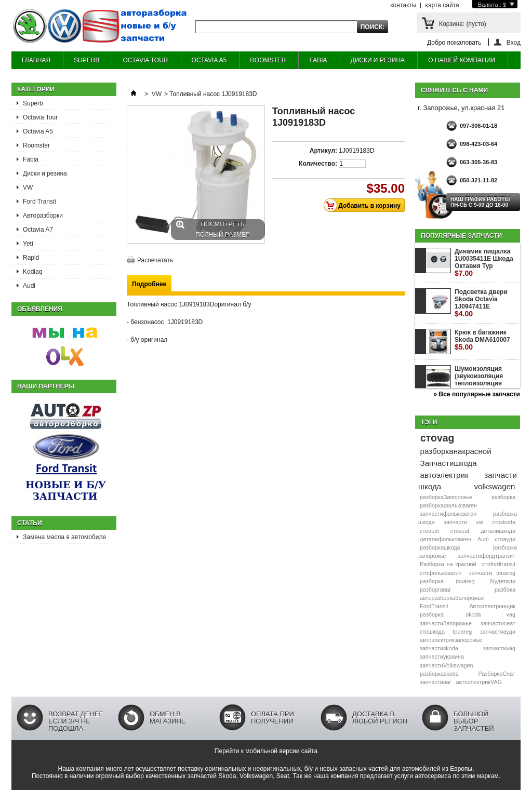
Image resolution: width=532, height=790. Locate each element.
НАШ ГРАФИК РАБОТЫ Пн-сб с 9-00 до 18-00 (480, 202)
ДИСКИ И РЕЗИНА (378, 60)
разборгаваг (435, 590)
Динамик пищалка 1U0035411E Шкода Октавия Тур (484, 263)
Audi (29, 286)
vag (511, 614)
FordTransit (434, 606)
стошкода (432, 632)
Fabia (31, 159)
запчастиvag (499, 648)
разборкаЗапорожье (446, 497)
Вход (514, 42)
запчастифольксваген (448, 514)
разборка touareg (447, 581)
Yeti (28, 244)
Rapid (31, 258)
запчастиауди (498, 632)
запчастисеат (498, 623)
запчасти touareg (492, 573)
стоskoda (504, 522)
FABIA (318, 60)
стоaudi (429, 531)
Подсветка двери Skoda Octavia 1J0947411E (481, 303)
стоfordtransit (499, 564)
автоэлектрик (444, 475)
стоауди (505, 539)
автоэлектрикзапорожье (451, 640)
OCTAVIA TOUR (145, 60)
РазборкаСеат (497, 674)
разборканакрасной (456, 451)
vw (479, 522)
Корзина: (463, 24)
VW (28, 188)
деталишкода (498, 531)
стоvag (437, 438)
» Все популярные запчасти (477, 394)
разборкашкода (440, 547)
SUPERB (87, 60)
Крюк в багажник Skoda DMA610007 (482, 340)
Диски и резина (45, 173)
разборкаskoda (439, 674)
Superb (33, 103)
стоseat (460, 531)
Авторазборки (43, 216)
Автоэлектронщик (492, 606)
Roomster (36, 145)
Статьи (30, 523)
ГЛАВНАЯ (36, 60)
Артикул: (323, 151)
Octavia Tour (40, 117)
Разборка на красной (448, 564)
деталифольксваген (445, 539)
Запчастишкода (449, 463)
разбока (505, 590)
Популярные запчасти (461, 236)
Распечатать (155, 260)
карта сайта (442, 5)
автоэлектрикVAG (479, 682)
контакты (403, 5)
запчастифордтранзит (487, 556)
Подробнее (149, 284)
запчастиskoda (439, 648)
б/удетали (503, 581)
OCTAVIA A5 (209, 60)
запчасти (455, 522)
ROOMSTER (268, 60)
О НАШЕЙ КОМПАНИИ (462, 60)
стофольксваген (441, 573)
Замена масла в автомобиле (64, 537)
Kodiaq (32, 272)
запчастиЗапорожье (446, 623)
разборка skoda (450, 614)
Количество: (318, 164)
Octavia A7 (38, 230)
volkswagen (495, 486)
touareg (463, 632)
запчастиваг (435, 682)
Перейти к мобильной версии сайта (266, 751)
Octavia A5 (38, 131)
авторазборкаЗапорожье (452, 598)
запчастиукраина (442, 657)
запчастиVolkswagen (446, 665)
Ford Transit (39, 202)
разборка (503, 497)
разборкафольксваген (448, 505)
